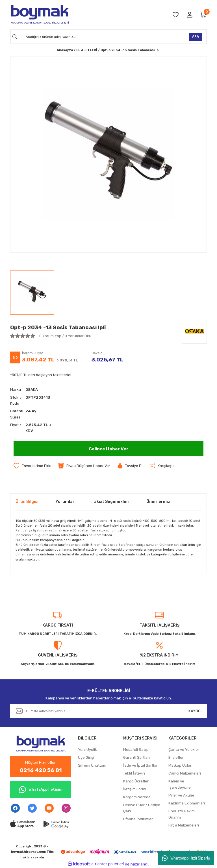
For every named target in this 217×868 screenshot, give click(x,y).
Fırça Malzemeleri (184, 825)
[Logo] (40, 14)
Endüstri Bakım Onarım (182, 814)
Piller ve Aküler (181, 795)
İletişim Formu (135, 789)
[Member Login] (190, 14)
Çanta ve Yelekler (184, 750)
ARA (196, 36)
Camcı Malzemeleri (185, 773)
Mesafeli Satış (135, 750)
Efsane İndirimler (138, 819)
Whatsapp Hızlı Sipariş (186, 858)
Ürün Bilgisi (27, 502)
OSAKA (32, 390)
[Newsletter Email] (108, 711)
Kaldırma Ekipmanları (187, 803)
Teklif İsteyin (134, 773)
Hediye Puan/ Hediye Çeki (142, 808)
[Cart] (203, 14)
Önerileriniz (158, 502)
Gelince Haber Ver (109, 449)
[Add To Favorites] (32, 466)
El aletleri (176, 757)
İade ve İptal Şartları (141, 765)
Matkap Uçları (180, 765)
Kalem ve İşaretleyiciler (180, 784)
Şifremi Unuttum (92, 765)
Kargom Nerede (137, 797)
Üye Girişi (86, 757)
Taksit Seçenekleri (110, 502)
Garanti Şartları (136, 757)
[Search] (108, 37)
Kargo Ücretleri (136, 781)
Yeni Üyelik (87, 750)
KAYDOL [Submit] (196, 711)
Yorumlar (65, 502)
